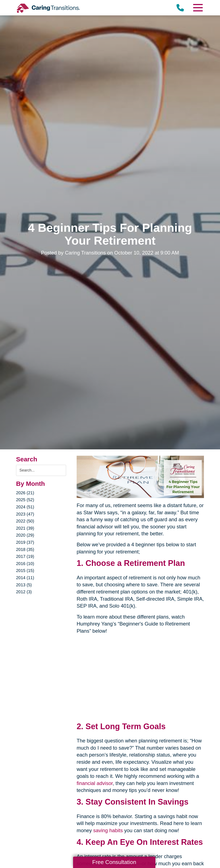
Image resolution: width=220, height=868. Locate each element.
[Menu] (198, 8)
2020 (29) (25, 535)
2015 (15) (25, 571)
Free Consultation (114, 862)
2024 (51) (25, 507)
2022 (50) (25, 521)
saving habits (108, 830)
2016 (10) (25, 564)
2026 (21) (25, 493)
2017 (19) (25, 556)
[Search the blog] (41, 470)
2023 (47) (25, 514)
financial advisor (95, 783)
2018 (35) (25, 549)
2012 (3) (24, 592)
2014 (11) (25, 578)
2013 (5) (24, 585)
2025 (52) (25, 500)
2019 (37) (25, 542)
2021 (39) (25, 528)
